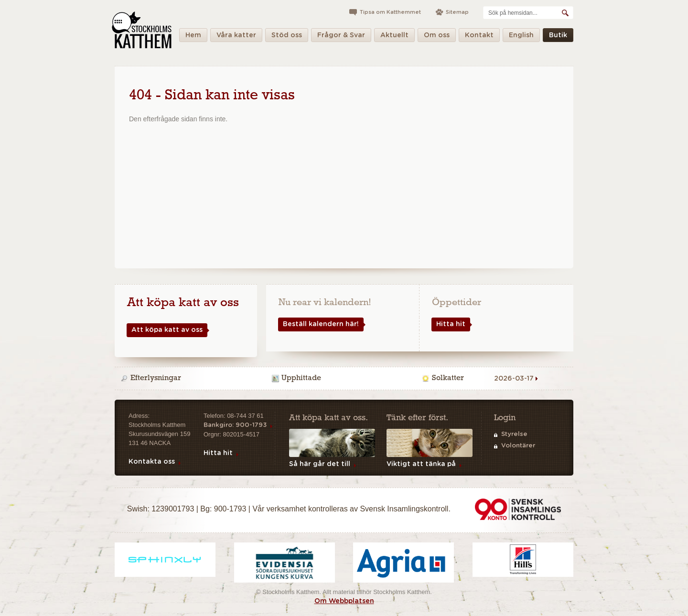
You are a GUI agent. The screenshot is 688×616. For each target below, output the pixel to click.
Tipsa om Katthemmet (390, 12)
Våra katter (236, 37)
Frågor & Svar (341, 37)
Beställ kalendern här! (318, 324)
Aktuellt (394, 37)
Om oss (437, 37)
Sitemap (457, 12)
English (521, 37)
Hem (193, 37)
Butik (558, 37)
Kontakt (479, 37)
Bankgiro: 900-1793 (235, 425)
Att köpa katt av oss (165, 330)
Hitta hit (448, 324)
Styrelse (514, 434)
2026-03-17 (514, 379)
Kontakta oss (152, 462)
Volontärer (518, 446)
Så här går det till (320, 464)
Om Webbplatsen (344, 601)
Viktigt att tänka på (421, 464)
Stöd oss (287, 37)
